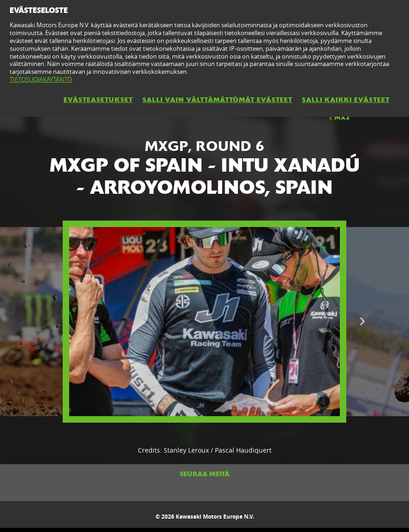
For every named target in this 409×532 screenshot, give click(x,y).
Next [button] (362, 322)
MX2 (339, 117)
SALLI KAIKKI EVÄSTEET (346, 100)
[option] (204, 322)
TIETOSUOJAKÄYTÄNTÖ (41, 79)
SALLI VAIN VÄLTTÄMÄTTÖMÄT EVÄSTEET (217, 100)
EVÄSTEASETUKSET (98, 100)
